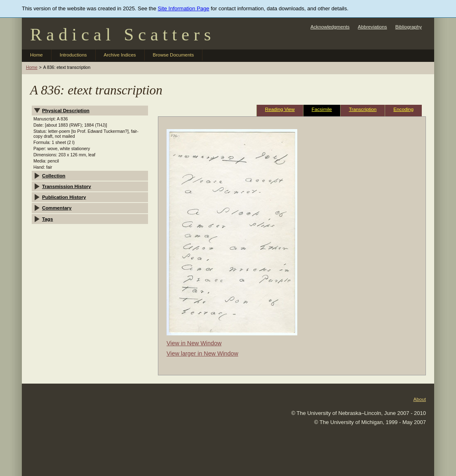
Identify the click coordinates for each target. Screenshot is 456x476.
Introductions (73, 55)
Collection (54, 176)
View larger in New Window (202, 353)
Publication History (64, 197)
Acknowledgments (330, 27)
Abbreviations (373, 27)
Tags (47, 219)
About (420, 399)
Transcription (363, 109)
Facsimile (322, 109)
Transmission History (67, 186)
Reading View (280, 109)
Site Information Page (184, 8)
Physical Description (66, 110)
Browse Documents (174, 55)
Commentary (57, 208)
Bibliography (409, 27)
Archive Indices (120, 55)
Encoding (403, 109)
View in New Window (194, 343)
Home (36, 55)
